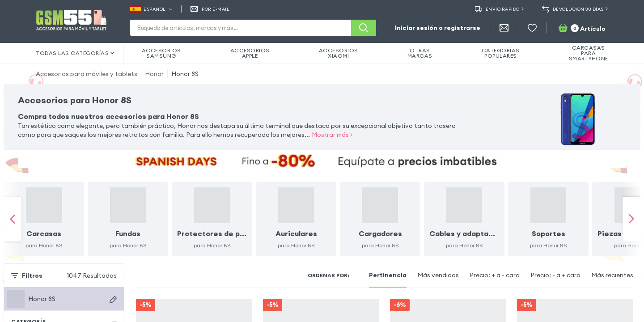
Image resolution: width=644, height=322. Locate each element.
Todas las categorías (75, 53)
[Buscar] (364, 28)
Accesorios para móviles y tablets (87, 74)
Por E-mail (210, 9)
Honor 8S (185, 74)
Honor (154, 74)
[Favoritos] (532, 28)
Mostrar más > (333, 135)
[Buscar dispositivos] (113, 286)
